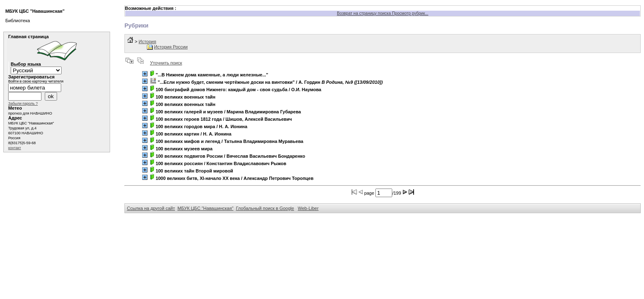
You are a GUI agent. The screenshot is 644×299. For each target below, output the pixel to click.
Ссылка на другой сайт (151, 208)
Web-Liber (308, 208)
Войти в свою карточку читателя (36, 81)
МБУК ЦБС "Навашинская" (205, 208)
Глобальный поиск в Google (265, 208)
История (147, 41)
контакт (15, 148)
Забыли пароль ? (23, 103)
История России (171, 47)
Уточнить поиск (166, 63)
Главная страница (29, 37)
